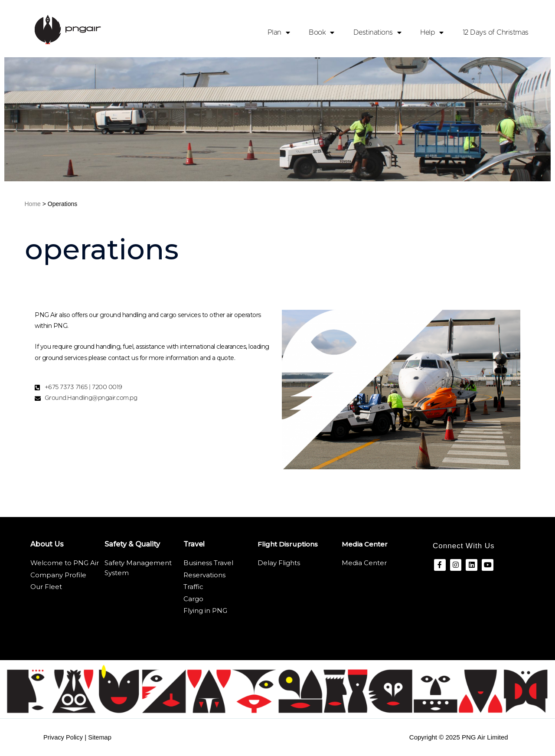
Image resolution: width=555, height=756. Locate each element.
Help (432, 33)
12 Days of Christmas (496, 33)
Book (322, 33)
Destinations (377, 33)
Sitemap (101, 737)
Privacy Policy (64, 737)
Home (33, 204)
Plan (279, 33)
